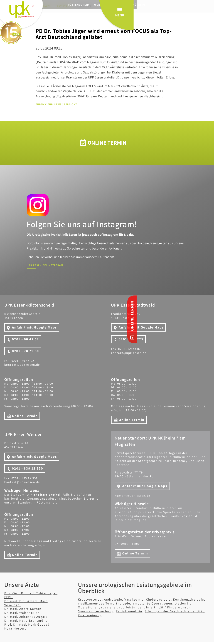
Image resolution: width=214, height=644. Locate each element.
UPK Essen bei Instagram (45, 265)
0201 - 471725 (131, 339)
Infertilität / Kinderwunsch (172, 607)
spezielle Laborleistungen (124, 607)
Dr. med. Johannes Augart (27, 616)
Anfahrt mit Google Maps (34, 327)
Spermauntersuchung (96, 611)
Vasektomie (136, 599)
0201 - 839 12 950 (28, 468)
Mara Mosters (16, 628)
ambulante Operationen (155, 603)
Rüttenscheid (86, 5)
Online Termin (25, 416)
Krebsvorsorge (90, 599)
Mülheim (146, 5)
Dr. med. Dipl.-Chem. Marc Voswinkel (27, 603)
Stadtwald (127, 5)
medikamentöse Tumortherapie (105, 603)
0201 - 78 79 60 (25, 351)
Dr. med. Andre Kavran (24, 609)
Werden (108, 5)
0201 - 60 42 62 (25, 339)
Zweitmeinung (129, 615)
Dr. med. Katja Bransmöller (28, 620)
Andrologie (114, 599)
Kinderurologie (161, 599)
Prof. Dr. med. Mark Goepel (28, 624)
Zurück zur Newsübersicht (56, 104)
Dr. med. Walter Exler (23, 613)
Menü (194, 18)
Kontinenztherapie (192, 599)
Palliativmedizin (131, 611)
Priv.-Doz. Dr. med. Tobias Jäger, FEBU (33, 595)
